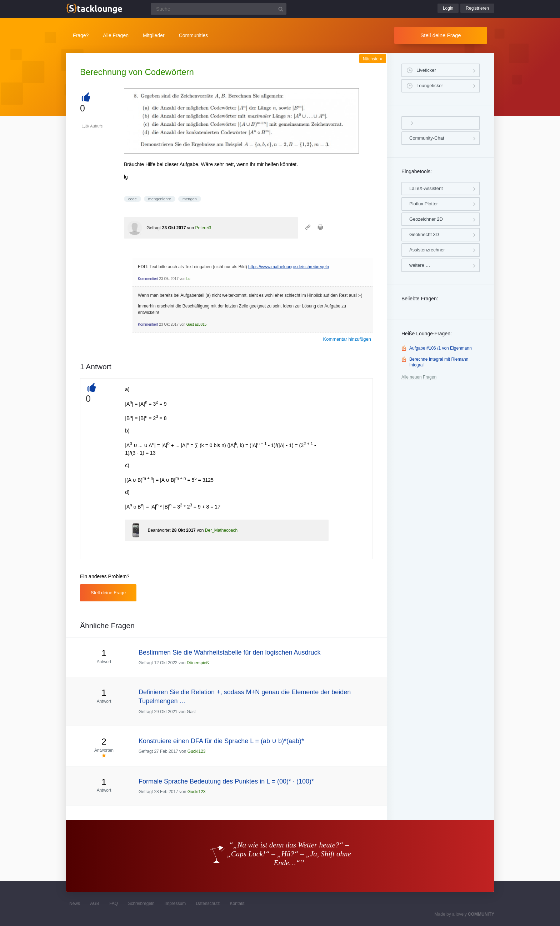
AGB (94, 904)
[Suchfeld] (219, 9)
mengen (190, 199)
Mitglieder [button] (154, 35)
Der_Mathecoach (221, 530)
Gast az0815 (197, 324)
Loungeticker (430, 86)
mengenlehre (160, 199)
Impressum (175, 904)
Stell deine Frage (441, 35)
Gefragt (154, 228)
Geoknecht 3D (424, 234)
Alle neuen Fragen (419, 377)
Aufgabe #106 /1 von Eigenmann (441, 348)
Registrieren (477, 8)
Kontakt (237, 904)
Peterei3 (203, 228)
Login (448, 8)
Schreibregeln (141, 904)
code (132, 199)
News (75, 904)
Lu (188, 279)
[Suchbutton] (281, 9)
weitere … (420, 265)
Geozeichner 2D (426, 219)
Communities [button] (194, 35)
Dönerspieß (198, 663)
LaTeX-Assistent (426, 188)
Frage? (81, 35)
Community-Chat (427, 138)
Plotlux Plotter (424, 204)
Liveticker (426, 70)
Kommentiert (148, 279)
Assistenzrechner (427, 250)
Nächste (373, 59)
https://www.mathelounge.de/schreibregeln (289, 267)
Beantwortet (159, 530)
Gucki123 (197, 751)
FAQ (114, 904)
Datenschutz (208, 904)
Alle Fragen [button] (116, 35)
